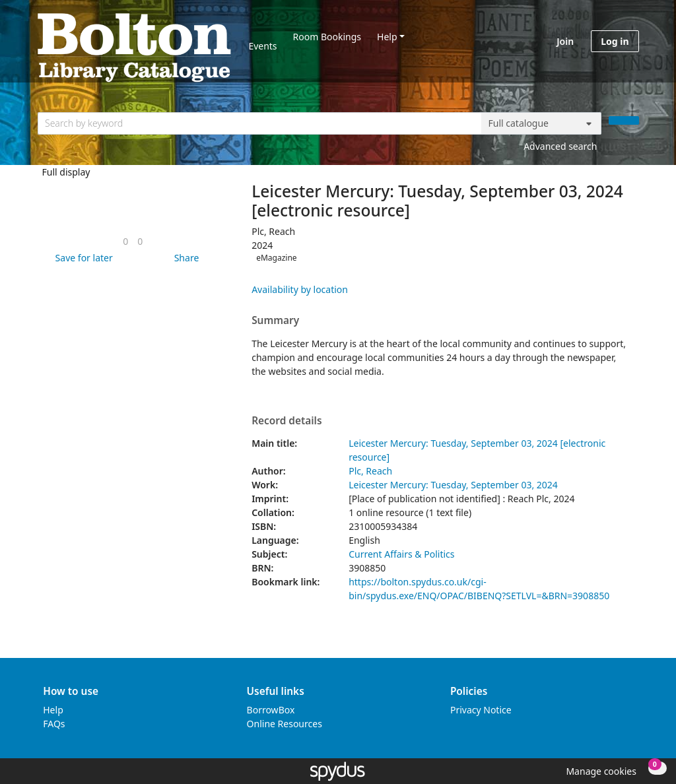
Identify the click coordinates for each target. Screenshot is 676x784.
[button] (82, 258)
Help (387, 37)
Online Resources (285, 724)
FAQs (54, 724)
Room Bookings (327, 37)
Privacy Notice (481, 710)
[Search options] (541, 123)
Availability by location (300, 289)
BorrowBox (271, 710)
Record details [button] (287, 421)
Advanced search (560, 146)
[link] (125, 241)
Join (565, 41)
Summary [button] (275, 321)
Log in (615, 41)
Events (262, 46)
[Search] (624, 120)
